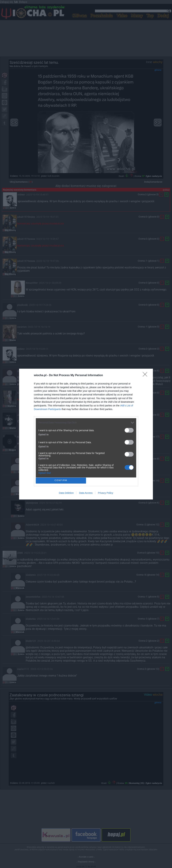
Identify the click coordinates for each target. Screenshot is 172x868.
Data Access (86, 493)
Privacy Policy (106, 493)
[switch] (129, 430)
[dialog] (86, 434)
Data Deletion (66, 493)
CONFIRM (61, 480)
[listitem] (86, 423)
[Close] (146, 375)
